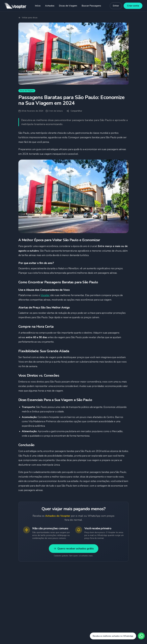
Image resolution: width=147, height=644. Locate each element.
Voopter (45, 295)
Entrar (116, 6)
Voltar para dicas (28, 18)
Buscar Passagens (91, 6)
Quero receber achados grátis (74, 549)
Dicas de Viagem (68, 6)
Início (38, 6)
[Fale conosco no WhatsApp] (117, 636)
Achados (50, 6)
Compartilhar (74, 111)
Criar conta (133, 6)
